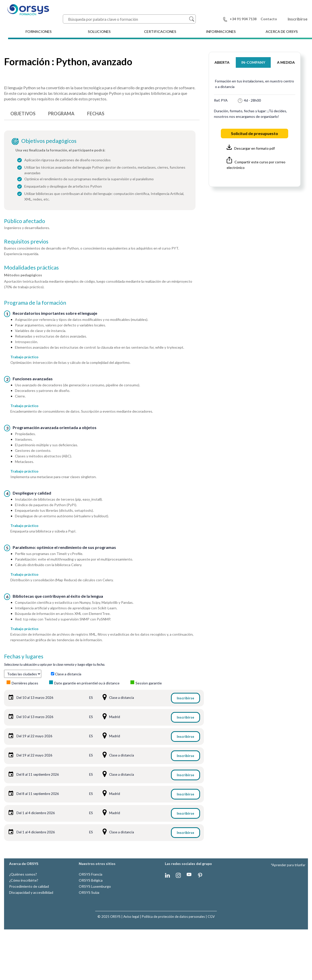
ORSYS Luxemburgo (95, 886)
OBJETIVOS (23, 114)
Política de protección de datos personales (173, 917)
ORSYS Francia (91, 874)
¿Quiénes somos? (23, 874)
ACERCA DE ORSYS (282, 31)
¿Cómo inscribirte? (24, 880)
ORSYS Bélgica (91, 880)
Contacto (269, 19)
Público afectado (25, 221)
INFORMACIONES (221, 31)
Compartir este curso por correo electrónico (256, 163)
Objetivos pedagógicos (49, 141)
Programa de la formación (35, 303)
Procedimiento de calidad (29, 886)
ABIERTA (222, 62)
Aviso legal (131, 917)
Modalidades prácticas (31, 268)
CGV (211, 917)
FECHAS (96, 114)
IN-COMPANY (253, 62)
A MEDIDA (286, 62)
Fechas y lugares (24, 656)
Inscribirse (298, 19)
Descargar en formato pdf (251, 148)
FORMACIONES (39, 31)
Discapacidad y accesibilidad (31, 892)
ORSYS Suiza (89, 892)
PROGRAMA (61, 114)
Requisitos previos (26, 241)
